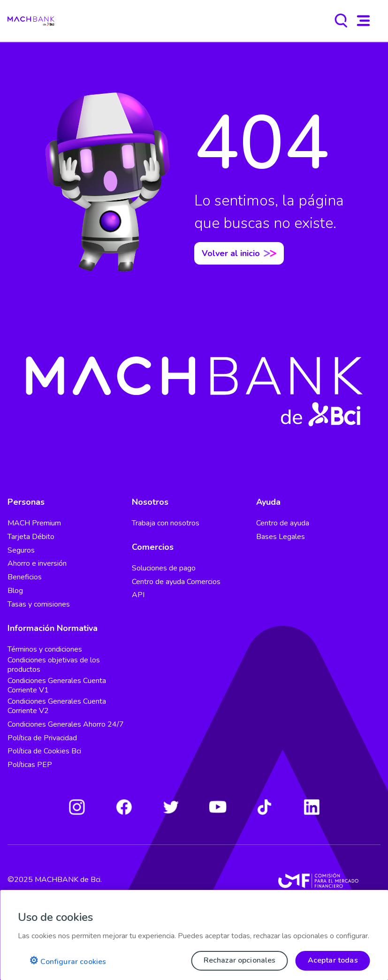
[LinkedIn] (312, 807)
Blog (15, 591)
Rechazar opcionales (240, 960)
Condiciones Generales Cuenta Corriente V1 (57, 685)
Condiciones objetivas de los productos (54, 665)
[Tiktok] (265, 807)
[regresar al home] (31, 20)
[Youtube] (218, 807)
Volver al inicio (239, 253)
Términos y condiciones (45, 649)
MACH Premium (34, 523)
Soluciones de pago (164, 568)
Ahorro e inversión (37, 563)
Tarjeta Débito (31, 537)
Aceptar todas (333, 960)
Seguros (21, 550)
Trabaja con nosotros (166, 523)
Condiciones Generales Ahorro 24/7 (66, 724)
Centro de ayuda (283, 523)
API (138, 595)
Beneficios (25, 577)
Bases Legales (281, 537)
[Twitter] (171, 807)
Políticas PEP (30, 765)
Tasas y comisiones (39, 604)
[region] (194, 935)
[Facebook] (124, 807)
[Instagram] (77, 807)
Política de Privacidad (42, 738)
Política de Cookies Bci (44, 751)
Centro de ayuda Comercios (176, 582)
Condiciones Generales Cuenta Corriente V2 (57, 706)
